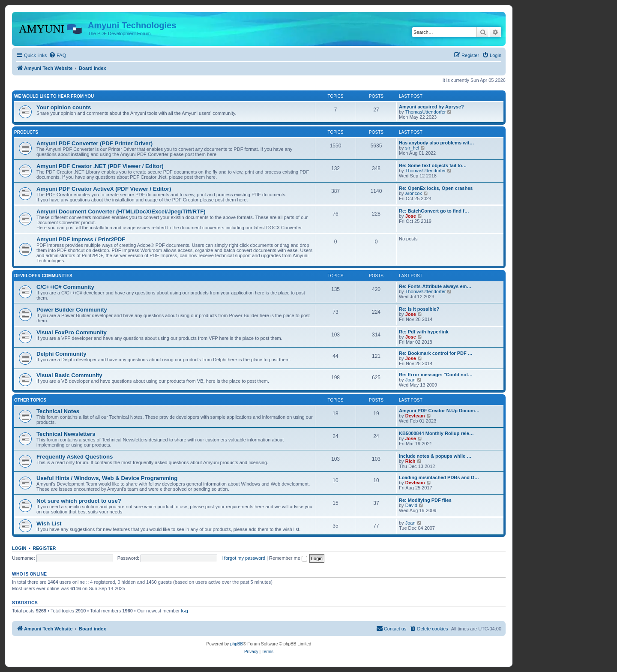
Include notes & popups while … (435, 456)
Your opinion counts (64, 107)
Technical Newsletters (66, 434)
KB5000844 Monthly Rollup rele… (436, 433)
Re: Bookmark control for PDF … (436, 353)
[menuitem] (57, 55)
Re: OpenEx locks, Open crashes (436, 188)
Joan (410, 380)
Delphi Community (61, 354)
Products (26, 132)
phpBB (237, 644)
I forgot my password (243, 558)
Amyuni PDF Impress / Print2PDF (81, 239)
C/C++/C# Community (65, 287)
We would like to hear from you (54, 96)
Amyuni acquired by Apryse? (431, 107)
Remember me (288, 558)
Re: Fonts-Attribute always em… (435, 286)
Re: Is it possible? (419, 309)
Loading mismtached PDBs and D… (439, 477)
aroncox (414, 193)
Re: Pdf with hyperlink (424, 332)
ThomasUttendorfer (426, 112)
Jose (411, 216)
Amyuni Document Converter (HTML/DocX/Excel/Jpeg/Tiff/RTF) (121, 211)
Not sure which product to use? (79, 501)
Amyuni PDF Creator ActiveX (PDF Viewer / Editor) (104, 189)
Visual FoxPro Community (72, 332)
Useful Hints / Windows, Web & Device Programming (107, 478)
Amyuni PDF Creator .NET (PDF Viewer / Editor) (100, 166)
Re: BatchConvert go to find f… (434, 211)
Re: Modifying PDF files (425, 500)
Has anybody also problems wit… (436, 143)
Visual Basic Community (69, 375)
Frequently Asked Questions (75, 457)
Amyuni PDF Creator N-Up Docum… (439, 411)
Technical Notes (58, 411)
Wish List (49, 523)
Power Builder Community (72, 310)
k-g (185, 611)
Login (19, 548)
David (411, 505)
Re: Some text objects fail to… (433, 165)
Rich (410, 461)
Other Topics (30, 400)
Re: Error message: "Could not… (436, 375)
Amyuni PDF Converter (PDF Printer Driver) (94, 143)
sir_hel (412, 148)
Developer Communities (43, 276)
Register (45, 548)
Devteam (415, 416)
